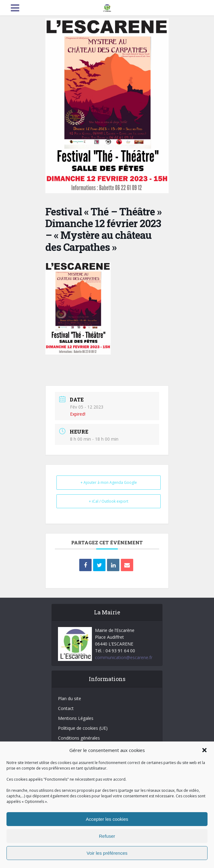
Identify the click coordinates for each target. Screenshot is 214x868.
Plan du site (70, 698)
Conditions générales (79, 738)
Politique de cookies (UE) (83, 728)
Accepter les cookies (107, 819)
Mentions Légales (76, 718)
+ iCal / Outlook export (109, 501)
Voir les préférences (107, 853)
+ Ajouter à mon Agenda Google (109, 482)
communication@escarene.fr (124, 657)
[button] (204, 750)
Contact (66, 708)
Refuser (107, 836)
